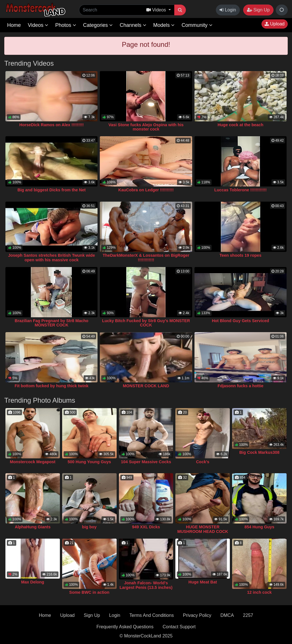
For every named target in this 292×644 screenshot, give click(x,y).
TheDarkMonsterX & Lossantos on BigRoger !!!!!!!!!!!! (146, 258)
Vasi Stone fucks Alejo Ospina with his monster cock (146, 127)
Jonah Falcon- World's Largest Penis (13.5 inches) (146, 585)
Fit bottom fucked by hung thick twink (51, 386)
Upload (275, 24)
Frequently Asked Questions (125, 627)
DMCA (227, 615)
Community (197, 25)
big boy (89, 527)
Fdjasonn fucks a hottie (241, 386)
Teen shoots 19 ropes (241, 255)
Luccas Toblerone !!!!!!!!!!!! (240, 190)
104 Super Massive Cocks (146, 462)
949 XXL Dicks (146, 527)
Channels (133, 25)
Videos (38, 25)
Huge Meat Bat (203, 582)
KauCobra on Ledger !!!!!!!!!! (146, 190)
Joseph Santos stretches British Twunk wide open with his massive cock (51, 258)
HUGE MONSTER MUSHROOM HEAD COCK (203, 529)
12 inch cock (259, 592)
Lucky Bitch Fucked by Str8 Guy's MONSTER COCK (146, 323)
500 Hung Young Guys (89, 462)
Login (228, 10)
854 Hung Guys (259, 527)
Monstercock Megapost (33, 462)
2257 (248, 615)
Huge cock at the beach (241, 125)
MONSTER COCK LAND (146, 386)
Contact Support (179, 627)
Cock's (203, 462)
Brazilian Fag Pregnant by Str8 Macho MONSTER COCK (52, 323)
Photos (66, 25)
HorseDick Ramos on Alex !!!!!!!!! (52, 125)
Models (164, 25)
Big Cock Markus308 (259, 452)
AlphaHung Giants (33, 527)
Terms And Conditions (152, 615)
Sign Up (258, 10)
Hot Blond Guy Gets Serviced (241, 321)
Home (14, 25)
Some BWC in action (89, 592)
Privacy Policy (197, 615)
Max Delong (33, 582)
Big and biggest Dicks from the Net (51, 190)
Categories (98, 25)
